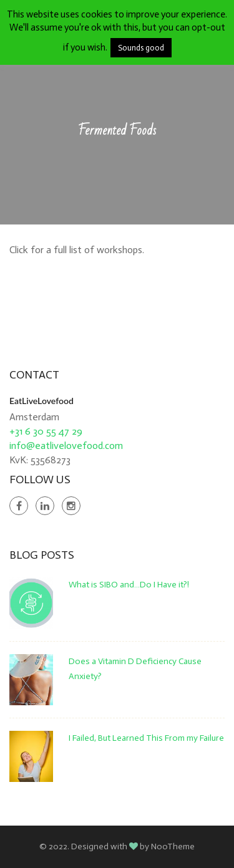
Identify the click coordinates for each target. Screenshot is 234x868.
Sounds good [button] (141, 48)
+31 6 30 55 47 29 (46, 431)
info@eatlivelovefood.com (66, 446)
